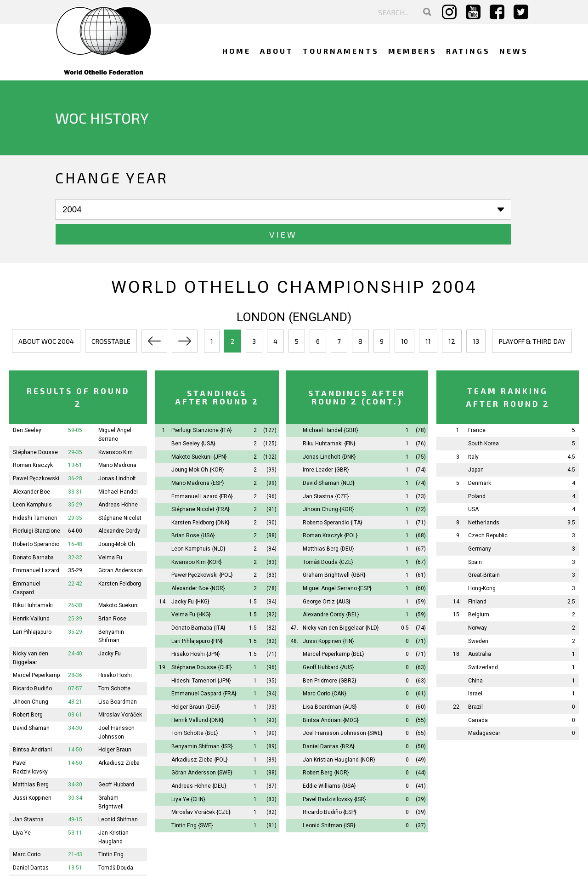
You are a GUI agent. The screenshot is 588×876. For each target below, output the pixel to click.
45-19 (75, 870)
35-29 (75, 480)
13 (476, 317)
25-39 (75, 594)
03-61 (75, 690)
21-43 (75, 830)
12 (452, 317)
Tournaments (341, 51)
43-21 (75, 677)
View (198, 210)
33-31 (75, 467)
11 (428, 317)
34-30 (75, 704)
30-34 (75, 773)
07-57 (75, 664)
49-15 (75, 795)
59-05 (75, 406)
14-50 (75, 725)
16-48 (75, 520)
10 (404, 317)
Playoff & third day (532, 317)
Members (413, 51)
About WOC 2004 (46, 317)
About (277, 51)
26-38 (75, 581)
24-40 (75, 629)
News (514, 51)
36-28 (75, 454)
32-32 (75, 533)
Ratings (468, 51)
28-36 (75, 651)
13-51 (75, 441)
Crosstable (111, 317)
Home (237, 51)
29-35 (75, 427)
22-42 (75, 559)
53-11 (75, 808)
